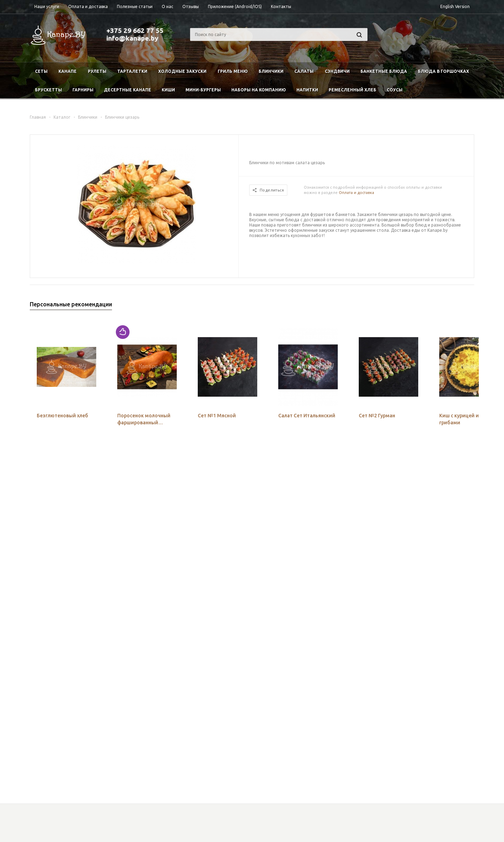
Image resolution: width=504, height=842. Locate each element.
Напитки (307, 90)
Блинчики (271, 71)
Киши (168, 90)
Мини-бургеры (203, 90)
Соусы (395, 90)
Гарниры (83, 90)
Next (469, 307)
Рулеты (97, 71)
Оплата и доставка (356, 193)
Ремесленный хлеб (352, 90)
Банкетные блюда (384, 71)
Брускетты (48, 90)
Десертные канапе (128, 90)
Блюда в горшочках (443, 71)
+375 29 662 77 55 (135, 30)
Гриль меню (233, 71)
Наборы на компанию (259, 90)
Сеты (41, 71)
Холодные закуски (182, 71)
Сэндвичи (337, 71)
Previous (457, 307)
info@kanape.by (132, 38)
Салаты (304, 71)
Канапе (68, 71)
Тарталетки (132, 71)
